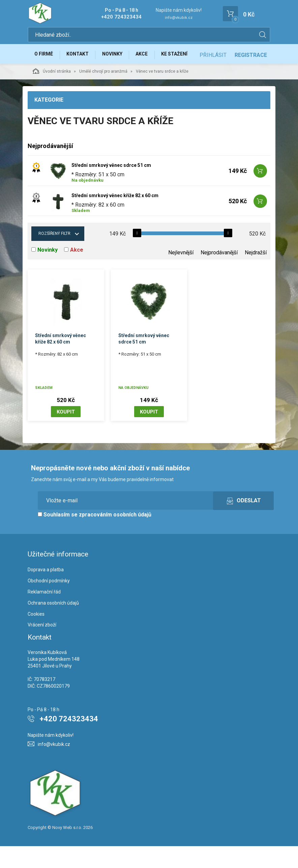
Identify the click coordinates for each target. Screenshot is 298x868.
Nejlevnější (181, 274)
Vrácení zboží (42, 647)
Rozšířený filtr (54, 255)
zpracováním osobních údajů (115, 536)
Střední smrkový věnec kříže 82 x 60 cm (115, 217)
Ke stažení (182, 56)
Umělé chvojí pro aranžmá (103, 93)
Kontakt (80, 56)
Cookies (36, 636)
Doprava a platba (46, 591)
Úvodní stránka (52, 93)
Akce (148, 56)
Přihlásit (213, 78)
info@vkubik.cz (179, 18)
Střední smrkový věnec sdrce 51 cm (111, 187)
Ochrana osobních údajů (53, 624)
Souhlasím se (95, 536)
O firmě (45, 56)
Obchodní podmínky (49, 603)
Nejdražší (256, 274)
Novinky (117, 56)
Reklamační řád (44, 613)
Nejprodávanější (219, 274)
